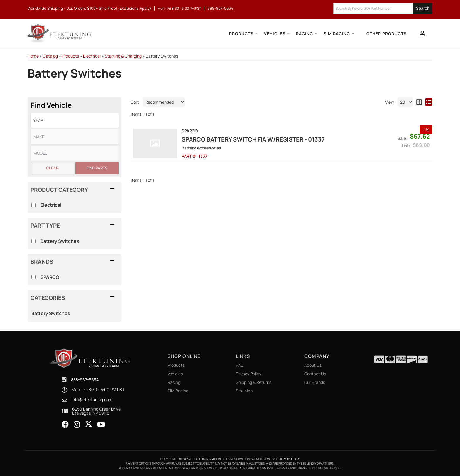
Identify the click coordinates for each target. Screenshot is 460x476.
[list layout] (429, 102)
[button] (383, 8)
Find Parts (97, 168)
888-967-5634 (85, 380)
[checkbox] (34, 277)
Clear (52, 168)
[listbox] (75, 120)
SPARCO (50, 277)
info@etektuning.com (92, 400)
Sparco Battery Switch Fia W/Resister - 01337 (253, 139)
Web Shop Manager (283, 459)
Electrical (51, 205)
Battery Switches (51, 313)
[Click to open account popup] (422, 33)
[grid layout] (419, 102)
